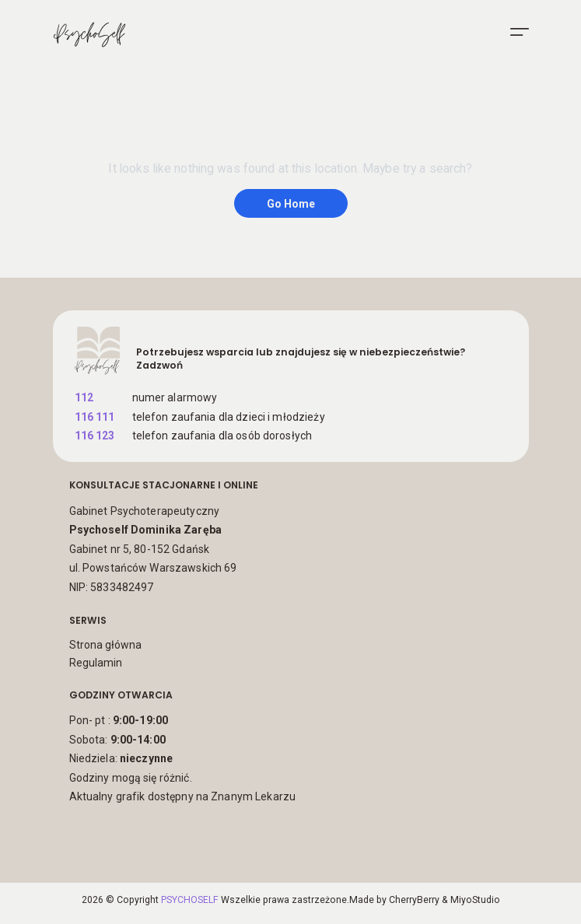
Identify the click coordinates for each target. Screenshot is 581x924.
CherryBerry (414, 900)
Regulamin (96, 663)
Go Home (291, 204)
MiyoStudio (475, 900)
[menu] (520, 32)
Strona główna (105, 645)
